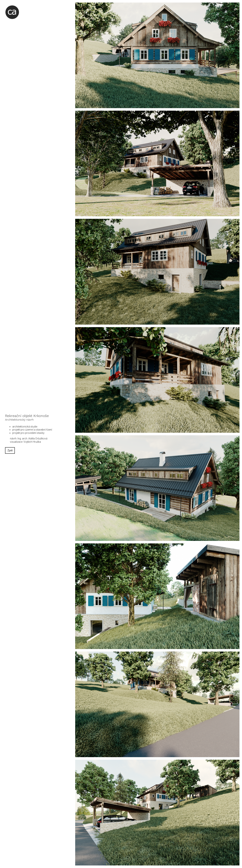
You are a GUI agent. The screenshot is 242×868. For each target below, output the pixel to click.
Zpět (10, 450)
